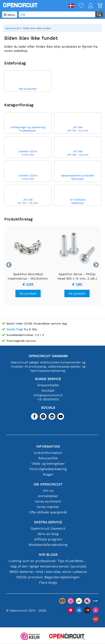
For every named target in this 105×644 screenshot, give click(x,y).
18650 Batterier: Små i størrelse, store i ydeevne (48, 572)
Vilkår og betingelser (48, 464)
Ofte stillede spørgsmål (48, 512)
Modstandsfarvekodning (48, 545)
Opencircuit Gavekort (48, 528)
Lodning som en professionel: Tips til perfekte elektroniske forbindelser (48, 561)
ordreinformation (48, 453)
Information (48, 446)
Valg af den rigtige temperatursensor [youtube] (48, 566)
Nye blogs (48, 555)
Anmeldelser (48, 496)
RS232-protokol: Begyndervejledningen (48, 577)
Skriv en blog (48, 534)
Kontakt (48, 391)
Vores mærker (48, 507)
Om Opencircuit (48, 484)
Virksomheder (48, 385)
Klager (48, 474)
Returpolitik (48, 458)
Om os (48, 491)
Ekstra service (48, 522)
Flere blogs (48, 583)
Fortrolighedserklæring (48, 469)
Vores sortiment (48, 501)
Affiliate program (48, 539)
